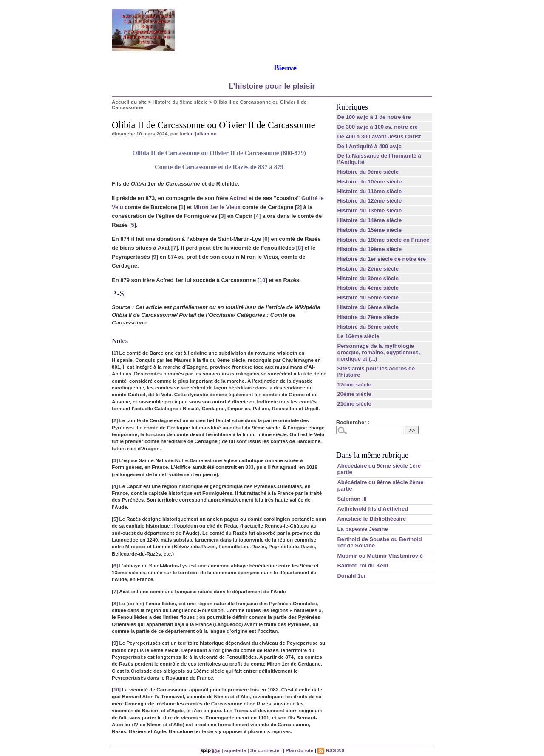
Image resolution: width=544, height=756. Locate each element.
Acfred (238, 198)
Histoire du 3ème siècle (368, 278)
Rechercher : (353, 422)
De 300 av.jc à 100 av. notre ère (377, 127)
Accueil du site (129, 102)
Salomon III (352, 499)
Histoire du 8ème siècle (368, 327)
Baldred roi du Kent (363, 566)
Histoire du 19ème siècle (369, 249)
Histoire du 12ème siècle (369, 201)
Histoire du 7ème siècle (368, 317)
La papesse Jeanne (362, 529)
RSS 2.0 (331, 750)
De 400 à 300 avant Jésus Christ (379, 137)
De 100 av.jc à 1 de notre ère (374, 117)
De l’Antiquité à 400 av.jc (369, 146)
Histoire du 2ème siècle (368, 269)
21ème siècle (354, 404)
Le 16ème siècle (358, 336)
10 (262, 280)
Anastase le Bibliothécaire (371, 519)
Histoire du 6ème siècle (368, 307)
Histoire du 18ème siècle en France (383, 240)
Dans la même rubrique (372, 455)
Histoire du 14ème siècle (369, 220)
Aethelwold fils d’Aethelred (373, 509)
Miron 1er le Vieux (217, 207)
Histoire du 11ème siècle (369, 191)
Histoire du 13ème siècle (369, 210)
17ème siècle (354, 385)
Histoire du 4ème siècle (368, 288)
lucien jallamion (198, 134)
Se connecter (266, 750)
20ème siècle (354, 394)
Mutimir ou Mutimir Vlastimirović (380, 556)
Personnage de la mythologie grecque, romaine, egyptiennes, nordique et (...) (378, 352)
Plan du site (300, 750)
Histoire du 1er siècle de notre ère (381, 259)
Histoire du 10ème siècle (369, 182)
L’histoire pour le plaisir (272, 86)
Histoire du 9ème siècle (180, 102)
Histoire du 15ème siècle (369, 230)
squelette (235, 750)
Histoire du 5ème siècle (368, 298)
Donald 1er (351, 576)
